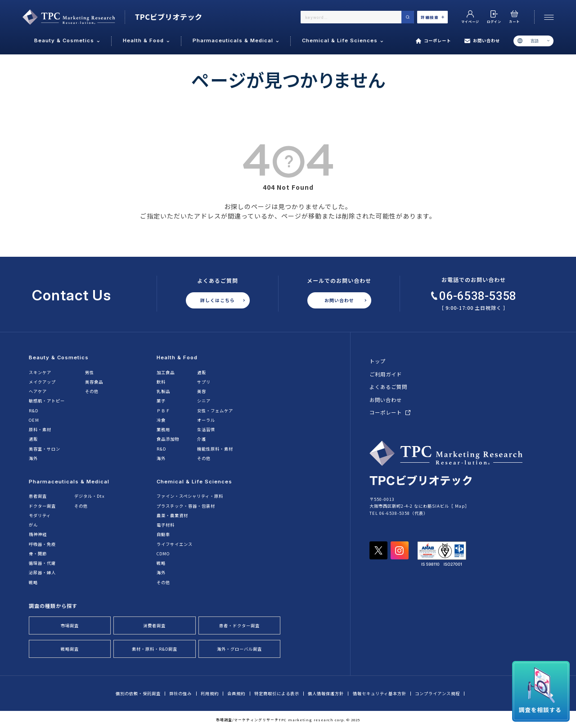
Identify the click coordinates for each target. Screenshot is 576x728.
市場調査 (70, 625)
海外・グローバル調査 (239, 649)
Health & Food (177, 357)
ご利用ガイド (386, 374)
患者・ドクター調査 (239, 625)
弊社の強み (180, 694)
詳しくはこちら (218, 300)
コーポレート (434, 41)
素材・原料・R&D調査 (155, 649)
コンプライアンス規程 (437, 694)
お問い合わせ (482, 41)
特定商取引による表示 (277, 694)
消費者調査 (154, 625)
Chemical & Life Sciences (194, 482)
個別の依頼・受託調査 (138, 694)
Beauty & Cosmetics (59, 357)
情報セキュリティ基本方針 (380, 694)
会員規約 (236, 694)
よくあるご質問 (388, 387)
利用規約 (210, 694)
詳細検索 (432, 17)
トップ (378, 361)
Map (460, 506)
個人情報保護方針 (326, 694)
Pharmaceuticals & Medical (69, 482)
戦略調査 (70, 649)
